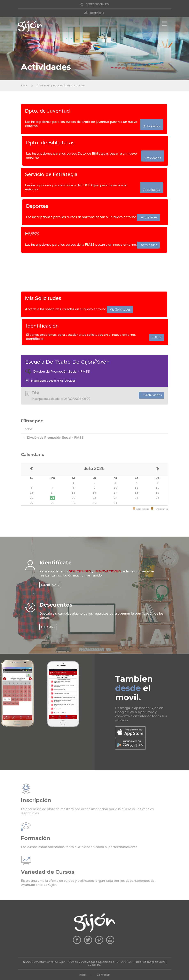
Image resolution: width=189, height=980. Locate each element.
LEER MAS (48, 627)
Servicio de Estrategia (51, 174)
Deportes (37, 206)
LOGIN (157, 337)
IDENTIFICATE (50, 585)
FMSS (32, 234)
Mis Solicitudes (43, 298)
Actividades (152, 124)
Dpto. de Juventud (47, 111)
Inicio (25, 85)
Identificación (42, 326)
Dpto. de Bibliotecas (50, 143)
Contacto (103, 975)
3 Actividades (151, 395)
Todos (28, 429)
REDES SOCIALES (97, 4)
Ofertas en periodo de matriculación (61, 85)
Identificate (97, 13)
